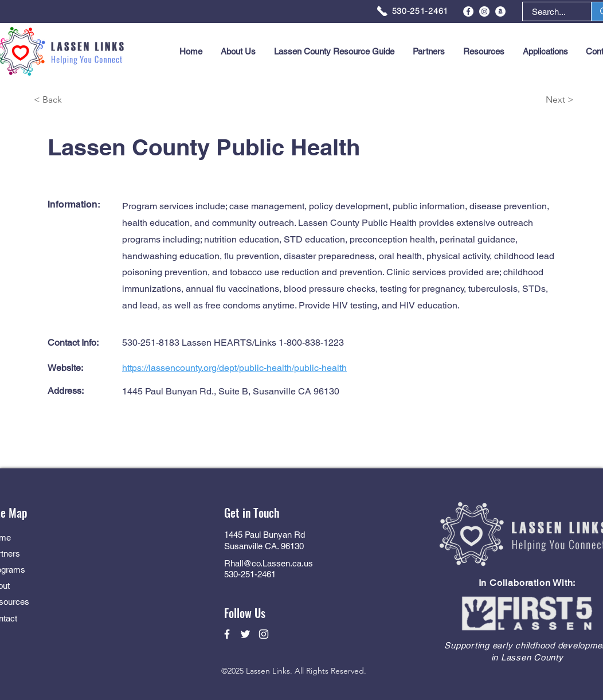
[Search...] (549, 12)
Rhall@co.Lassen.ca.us (269, 563)
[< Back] (75, 100)
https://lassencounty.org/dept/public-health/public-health (234, 368)
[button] (545, 52)
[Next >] (533, 100)
